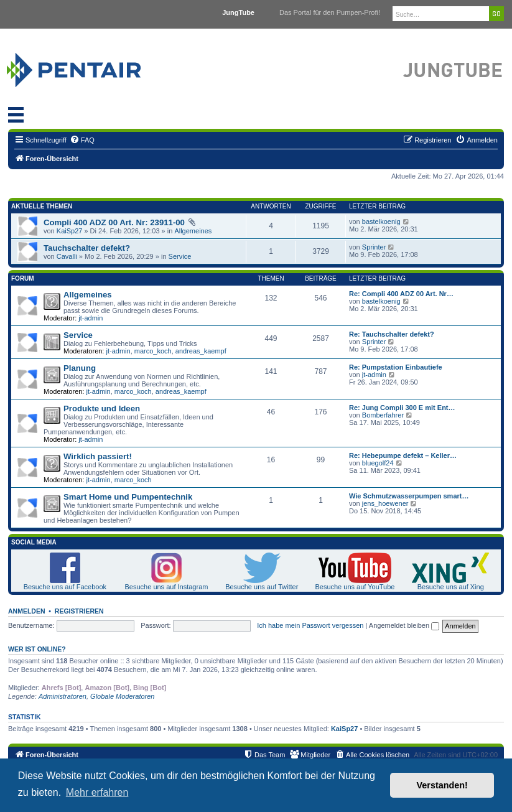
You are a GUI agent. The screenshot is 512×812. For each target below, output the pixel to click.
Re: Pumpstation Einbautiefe (396, 367)
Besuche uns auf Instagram (167, 587)
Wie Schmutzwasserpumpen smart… (409, 496)
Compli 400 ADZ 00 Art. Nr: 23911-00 (114, 222)
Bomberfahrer (383, 415)
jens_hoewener (385, 503)
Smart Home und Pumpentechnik (128, 497)
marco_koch (153, 351)
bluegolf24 (378, 463)
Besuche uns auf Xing (451, 587)
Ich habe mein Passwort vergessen (310, 625)
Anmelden (27, 611)
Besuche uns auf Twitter (262, 587)
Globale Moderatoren (122, 696)
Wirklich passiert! (98, 456)
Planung (80, 368)
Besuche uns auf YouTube (355, 587)
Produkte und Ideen (102, 408)
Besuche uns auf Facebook (65, 587)
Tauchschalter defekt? (87, 248)
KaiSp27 (70, 231)
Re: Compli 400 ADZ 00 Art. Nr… (401, 294)
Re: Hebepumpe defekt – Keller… (403, 455)
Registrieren (79, 611)
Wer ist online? (37, 649)
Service (180, 256)
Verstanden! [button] (442, 785)
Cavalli (67, 256)
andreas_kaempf (201, 351)
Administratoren (63, 696)
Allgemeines (193, 231)
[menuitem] (82, 140)
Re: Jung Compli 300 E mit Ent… (402, 408)
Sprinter (374, 247)
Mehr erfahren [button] (97, 792)
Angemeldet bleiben (404, 625)
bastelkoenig (381, 222)
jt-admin (91, 318)
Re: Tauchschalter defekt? (392, 334)
